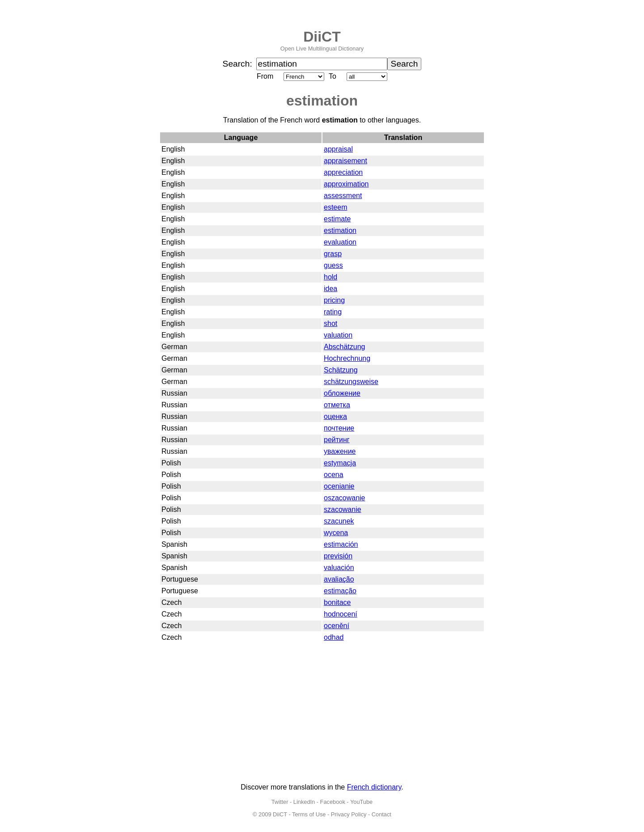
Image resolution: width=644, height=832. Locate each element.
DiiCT (322, 37)
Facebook (333, 802)
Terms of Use (309, 814)
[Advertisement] (322, 714)
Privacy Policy (349, 814)
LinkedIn (304, 802)
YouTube (361, 802)
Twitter (280, 802)
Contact (381, 814)
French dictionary (374, 787)
